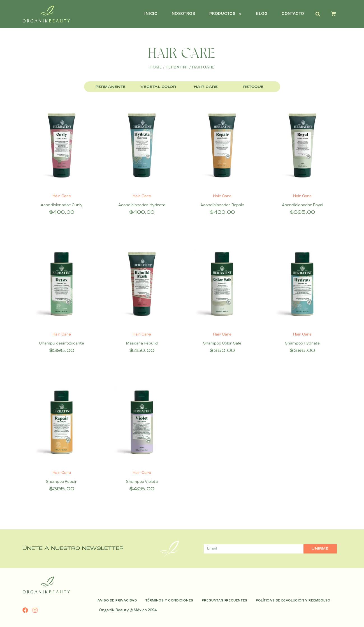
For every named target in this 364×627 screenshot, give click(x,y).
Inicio (151, 14)
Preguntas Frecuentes (225, 601)
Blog (262, 14)
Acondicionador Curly (62, 205)
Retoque (253, 87)
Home (156, 67)
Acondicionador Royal (302, 205)
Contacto (293, 14)
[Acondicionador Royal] (302, 146)
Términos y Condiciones (169, 601)
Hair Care (206, 87)
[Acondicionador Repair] (222, 146)
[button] (318, 14)
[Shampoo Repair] (62, 423)
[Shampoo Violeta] (142, 423)
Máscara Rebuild (142, 344)
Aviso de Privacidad (117, 601)
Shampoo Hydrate (302, 344)
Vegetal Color (158, 87)
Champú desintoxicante (62, 344)
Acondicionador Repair (222, 205)
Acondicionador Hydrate (142, 205)
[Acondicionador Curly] (62, 146)
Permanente (111, 87)
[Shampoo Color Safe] (222, 285)
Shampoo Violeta (142, 482)
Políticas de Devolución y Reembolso (293, 601)
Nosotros (184, 14)
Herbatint (177, 67)
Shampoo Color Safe (222, 344)
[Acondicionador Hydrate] (142, 146)
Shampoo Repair (62, 482)
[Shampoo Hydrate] (302, 285)
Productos (226, 14)
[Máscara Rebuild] (142, 285)
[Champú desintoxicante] (62, 285)
